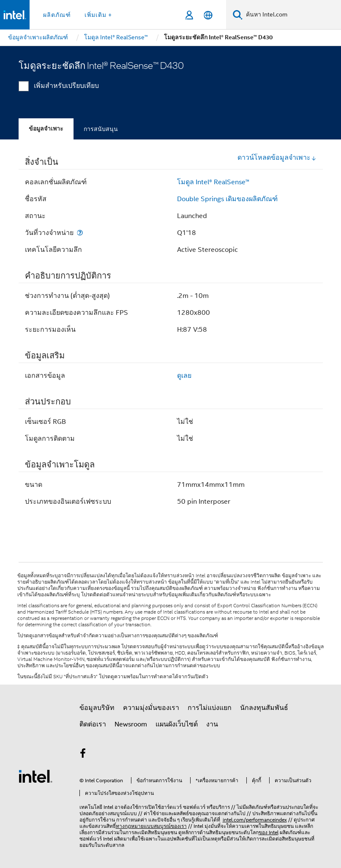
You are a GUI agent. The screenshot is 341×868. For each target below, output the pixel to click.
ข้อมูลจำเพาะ (46, 129)
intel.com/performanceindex (255, 820)
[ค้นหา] (238, 15)
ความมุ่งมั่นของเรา (151, 708)
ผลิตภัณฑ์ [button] (57, 15)
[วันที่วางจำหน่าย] (80, 233)
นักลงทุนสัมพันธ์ (264, 708)
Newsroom (131, 724)
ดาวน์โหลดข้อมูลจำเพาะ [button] (277, 158)
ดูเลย (184, 376)
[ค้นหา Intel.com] (292, 15)
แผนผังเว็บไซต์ (177, 724)
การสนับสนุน (101, 129)
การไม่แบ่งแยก (210, 708)
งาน (212, 724)
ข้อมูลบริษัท (97, 708)
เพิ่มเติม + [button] (98, 15)
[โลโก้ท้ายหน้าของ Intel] (35, 776)
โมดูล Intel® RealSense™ (213, 182)
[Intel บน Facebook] (83, 755)
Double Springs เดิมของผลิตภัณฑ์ (227, 199)
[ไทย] (208, 15)
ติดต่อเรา (93, 724)
